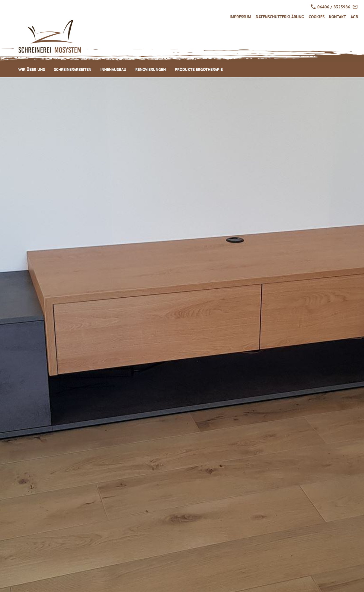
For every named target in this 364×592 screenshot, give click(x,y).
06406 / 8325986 (330, 7)
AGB (354, 17)
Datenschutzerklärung (280, 17)
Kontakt (338, 17)
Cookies (317, 17)
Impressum (240, 17)
